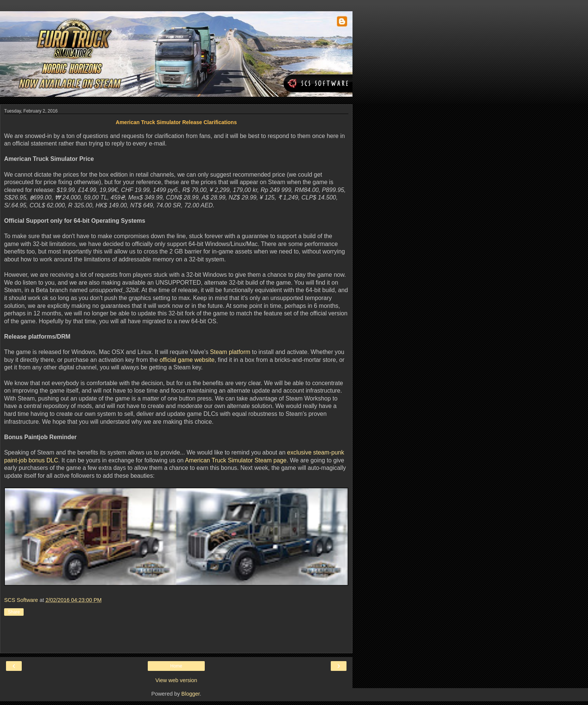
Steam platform (230, 352)
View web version (176, 680)
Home (176, 666)
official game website (187, 360)
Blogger (191, 694)
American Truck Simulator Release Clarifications (176, 122)
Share (14, 612)
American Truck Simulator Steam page (236, 460)
